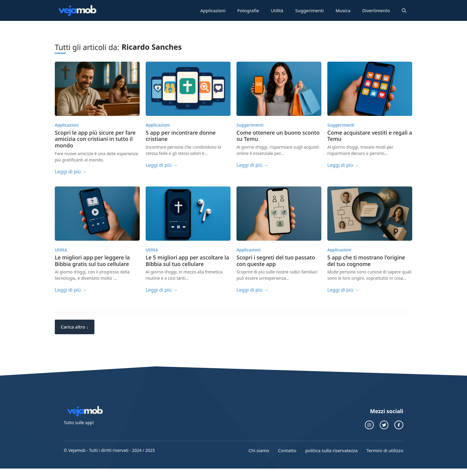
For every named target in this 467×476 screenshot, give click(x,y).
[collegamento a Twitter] (384, 425)
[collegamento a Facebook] (399, 425)
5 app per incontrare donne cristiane (181, 136)
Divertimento (376, 10)
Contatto (287, 450)
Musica (343, 10)
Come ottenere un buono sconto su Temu (278, 136)
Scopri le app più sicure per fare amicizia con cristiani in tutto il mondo (95, 139)
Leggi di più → (71, 172)
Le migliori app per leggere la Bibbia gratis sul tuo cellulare (92, 261)
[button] (404, 10)
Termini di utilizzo (385, 450)
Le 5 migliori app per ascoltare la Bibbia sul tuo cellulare (187, 261)
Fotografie (248, 10)
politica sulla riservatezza (331, 450)
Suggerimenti (309, 10)
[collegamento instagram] (369, 425)
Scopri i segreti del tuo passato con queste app (276, 261)
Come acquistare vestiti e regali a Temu (370, 136)
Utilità (277, 10)
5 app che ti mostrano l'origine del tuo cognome (366, 261)
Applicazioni (213, 10)
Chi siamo (259, 450)
